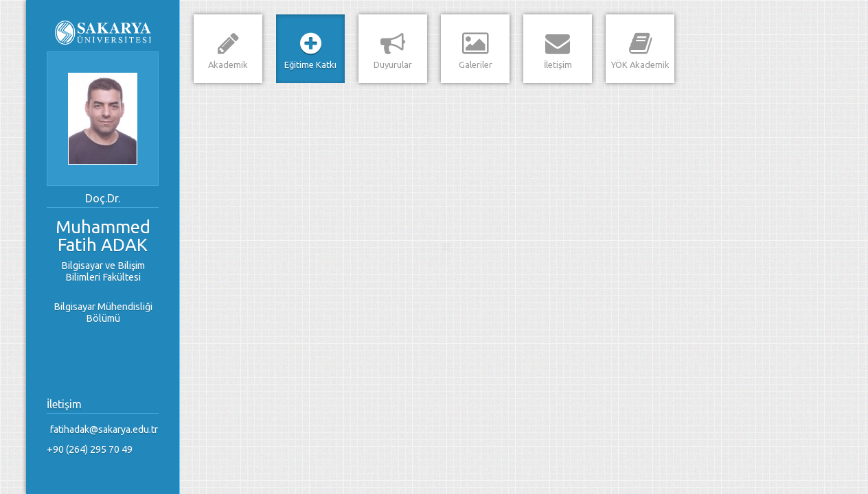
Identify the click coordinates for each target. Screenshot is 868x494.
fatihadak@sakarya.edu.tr (104, 430)
